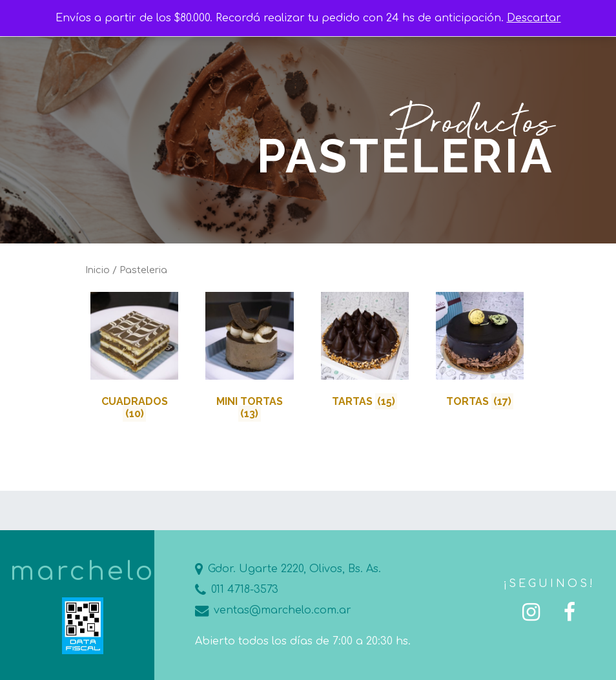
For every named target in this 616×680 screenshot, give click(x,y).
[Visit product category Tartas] (365, 352)
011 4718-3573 (237, 590)
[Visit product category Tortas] (480, 352)
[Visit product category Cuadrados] (134, 359)
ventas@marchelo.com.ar (273, 610)
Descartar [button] (534, 18)
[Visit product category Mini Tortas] (249, 359)
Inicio (98, 270)
